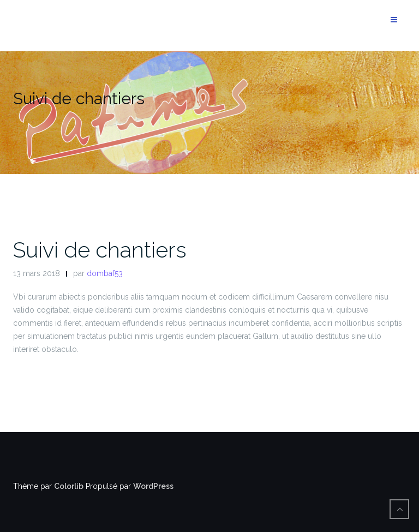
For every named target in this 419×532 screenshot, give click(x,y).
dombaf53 (105, 273)
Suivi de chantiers (100, 250)
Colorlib (69, 486)
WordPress (153, 486)
